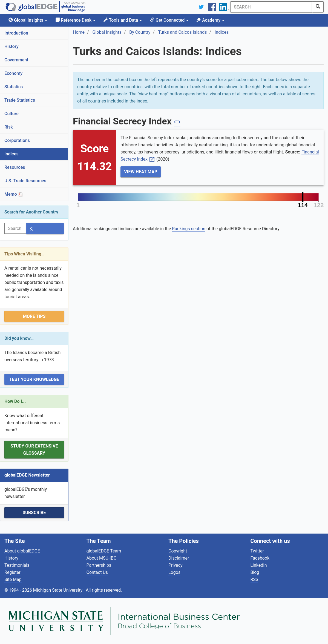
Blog (255, 572)
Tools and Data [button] (123, 20)
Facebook (260, 558)
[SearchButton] (318, 7)
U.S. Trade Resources (25, 181)
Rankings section (189, 229)
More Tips (34, 316)
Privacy (175, 565)
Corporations (17, 140)
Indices (11, 154)
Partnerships (99, 565)
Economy (13, 73)
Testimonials (17, 565)
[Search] (271, 7)
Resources (15, 167)
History (11, 46)
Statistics (14, 87)
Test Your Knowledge (34, 379)
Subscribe (34, 513)
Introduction (16, 33)
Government (16, 60)
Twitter (257, 551)
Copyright (178, 551)
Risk (9, 127)
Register (12, 572)
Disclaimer (179, 558)
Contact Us (97, 572)
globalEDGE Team (104, 551)
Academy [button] (210, 20)
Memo (13, 194)
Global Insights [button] (28, 20)
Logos (174, 572)
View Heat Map (141, 172)
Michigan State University (58, 590)
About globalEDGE (22, 551)
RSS (254, 579)
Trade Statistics (20, 100)
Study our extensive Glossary (34, 450)
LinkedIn (259, 565)
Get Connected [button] (169, 20)
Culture (11, 114)
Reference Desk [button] (75, 20)
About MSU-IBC (102, 558)
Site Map (13, 579)
